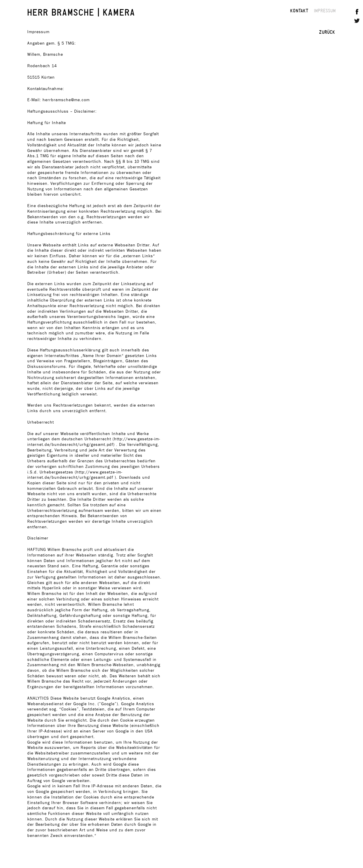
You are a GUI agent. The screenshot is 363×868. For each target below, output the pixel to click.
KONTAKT (299, 11)
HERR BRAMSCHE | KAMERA (81, 12)
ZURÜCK (327, 32)
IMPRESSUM (325, 11)
